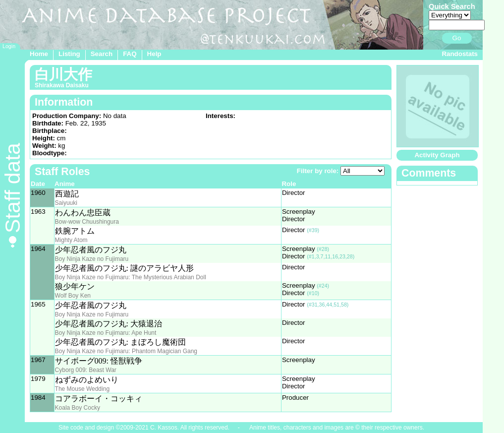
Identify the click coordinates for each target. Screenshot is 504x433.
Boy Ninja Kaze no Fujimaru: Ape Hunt (106, 333)
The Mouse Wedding (83, 389)
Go (457, 38)
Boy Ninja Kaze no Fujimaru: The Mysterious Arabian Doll (131, 277)
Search (102, 54)
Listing (69, 54)
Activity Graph (437, 155)
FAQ (130, 54)
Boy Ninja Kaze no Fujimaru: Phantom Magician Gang (126, 351)
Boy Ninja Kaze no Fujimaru (92, 259)
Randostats (460, 54)
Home (39, 54)
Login (9, 46)
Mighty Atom (71, 240)
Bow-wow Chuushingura (87, 222)
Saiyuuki (66, 203)
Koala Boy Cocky (78, 408)
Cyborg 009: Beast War (86, 370)
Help (154, 54)
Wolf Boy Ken (73, 296)
